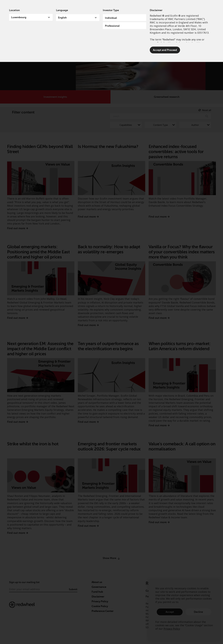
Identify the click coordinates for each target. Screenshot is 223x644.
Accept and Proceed (165, 50)
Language (62, 10)
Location (14, 10)
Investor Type (111, 10)
